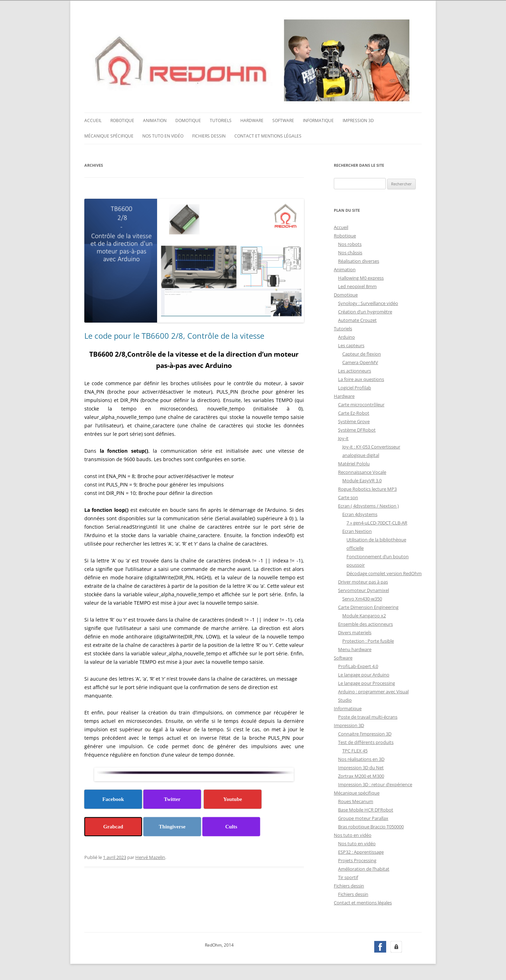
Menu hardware (355, 649)
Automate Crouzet (357, 319)
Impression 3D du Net (361, 767)
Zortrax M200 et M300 (361, 775)
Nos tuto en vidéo (163, 135)
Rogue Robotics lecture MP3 (367, 488)
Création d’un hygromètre (365, 311)
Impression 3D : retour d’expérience (375, 784)
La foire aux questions (361, 378)
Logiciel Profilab (355, 387)
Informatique (318, 120)
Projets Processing (357, 860)
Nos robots (350, 243)
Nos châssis (350, 252)
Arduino (346, 336)
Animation (155, 120)
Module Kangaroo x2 (364, 615)
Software (283, 120)
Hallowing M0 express (361, 277)
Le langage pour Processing (366, 682)
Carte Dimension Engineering (368, 606)
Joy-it (343, 438)
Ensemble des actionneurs (365, 623)
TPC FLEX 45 (355, 750)
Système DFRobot (357, 429)
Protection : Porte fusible (368, 640)
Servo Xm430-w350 (362, 598)
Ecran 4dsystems (360, 514)
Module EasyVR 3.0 (362, 480)
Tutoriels (221, 120)
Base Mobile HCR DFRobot (366, 809)
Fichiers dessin (209, 135)
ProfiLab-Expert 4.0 (358, 666)
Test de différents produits (366, 742)
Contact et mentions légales (268, 135)
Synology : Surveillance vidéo (368, 303)
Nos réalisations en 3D (361, 758)
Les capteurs (351, 345)
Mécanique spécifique (109, 135)
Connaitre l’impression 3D (365, 733)
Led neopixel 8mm (357, 286)
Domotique (188, 120)
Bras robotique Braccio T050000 (371, 826)
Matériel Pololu (354, 463)
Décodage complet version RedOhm (384, 573)
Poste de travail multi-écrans (368, 716)
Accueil (93, 120)
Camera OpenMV (360, 362)
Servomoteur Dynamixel (364, 590)
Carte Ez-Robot (354, 412)
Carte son (348, 497)
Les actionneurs (355, 370)
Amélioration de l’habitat (364, 868)
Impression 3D (358, 120)
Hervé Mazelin (150, 857)
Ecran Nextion (357, 530)
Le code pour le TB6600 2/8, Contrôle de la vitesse (174, 335)
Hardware (252, 120)
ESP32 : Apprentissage (361, 851)
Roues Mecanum (356, 801)
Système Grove (354, 421)
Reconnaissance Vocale (362, 471)
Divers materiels (355, 632)
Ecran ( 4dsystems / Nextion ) (368, 505)
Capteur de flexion (362, 353)
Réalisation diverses (359, 260)
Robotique (122, 120)
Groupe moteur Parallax (363, 817)
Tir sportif (348, 877)
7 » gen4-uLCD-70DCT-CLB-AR (377, 522)
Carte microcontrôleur (361, 404)
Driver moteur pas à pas (363, 581)
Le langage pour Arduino (364, 674)
